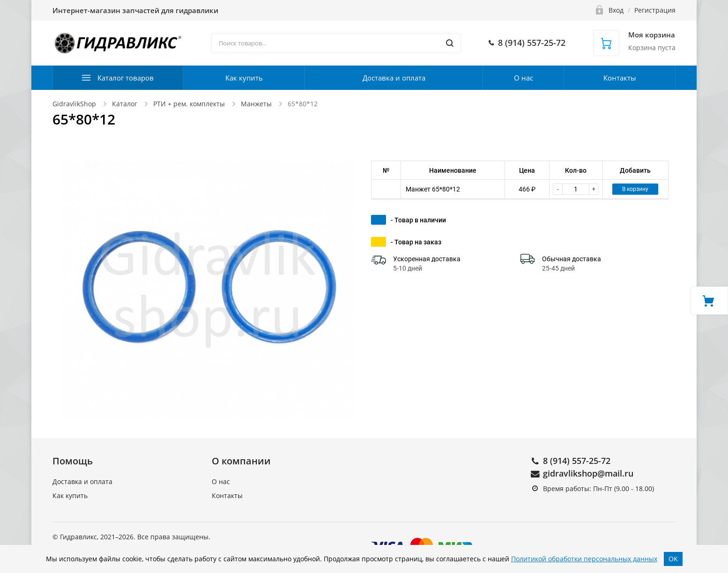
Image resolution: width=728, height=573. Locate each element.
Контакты (620, 78)
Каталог (125, 104)
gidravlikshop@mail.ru (588, 473)
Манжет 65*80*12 (433, 189)
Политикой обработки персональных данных (584, 559)
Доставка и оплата (394, 78)
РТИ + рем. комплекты (189, 104)
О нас (524, 78)
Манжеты (256, 104)
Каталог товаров (126, 78)
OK (673, 559)
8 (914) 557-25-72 (577, 461)
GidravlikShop (74, 104)
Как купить (244, 78)
